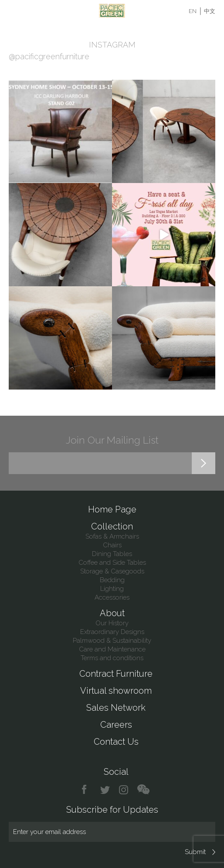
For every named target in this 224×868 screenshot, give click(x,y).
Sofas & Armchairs (112, 536)
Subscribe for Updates (112, 810)
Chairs (112, 545)
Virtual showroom (116, 691)
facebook (87, 790)
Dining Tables (112, 554)
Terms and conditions (112, 658)
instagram (124, 790)
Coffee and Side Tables (112, 563)
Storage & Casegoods (112, 571)
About (112, 613)
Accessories (112, 597)
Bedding (112, 580)
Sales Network (116, 708)
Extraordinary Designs (112, 632)
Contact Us (116, 742)
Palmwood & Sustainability (112, 641)
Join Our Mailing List (112, 440)
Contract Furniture (116, 674)
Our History (112, 623)
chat (143, 790)
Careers (116, 725)
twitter (106, 790)
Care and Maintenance (112, 649)
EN (193, 11)
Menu (14, 11)
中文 (210, 11)
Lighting (112, 589)
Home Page (112, 509)
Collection (112, 526)
